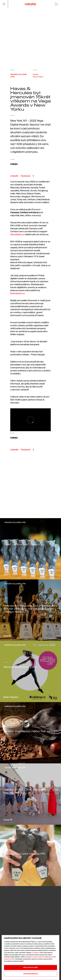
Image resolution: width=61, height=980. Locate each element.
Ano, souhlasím (30, 967)
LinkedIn (14, 176)
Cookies (35, 953)
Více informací (31, 974)
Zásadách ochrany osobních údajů (37, 957)
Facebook (26, 176)
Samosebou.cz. (18, 293)
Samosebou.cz (17, 234)
